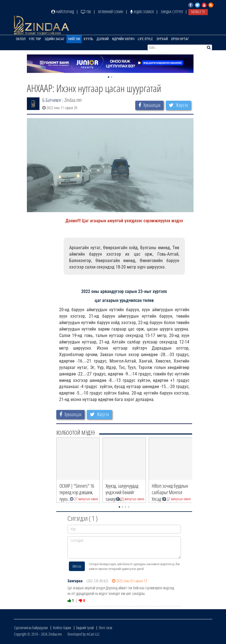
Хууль (88, 39)
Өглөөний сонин (111, 12)
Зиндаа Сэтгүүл (172, 12)
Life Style (145, 39)
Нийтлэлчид (63, 12)
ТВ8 (86, 12)
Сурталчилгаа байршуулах (31, 628)
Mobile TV (198, 12)
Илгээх (77, 566)
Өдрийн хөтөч (123, 39)
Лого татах (106, 628)
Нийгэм (74, 39)
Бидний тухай (85, 628)
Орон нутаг (180, 39)
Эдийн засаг (55, 39)
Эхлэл (21, 39)
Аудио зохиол (142, 12)
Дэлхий (103, 39)
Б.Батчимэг (52, 100)
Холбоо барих (62, 628)
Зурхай (162, 39)
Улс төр (35, 39)
